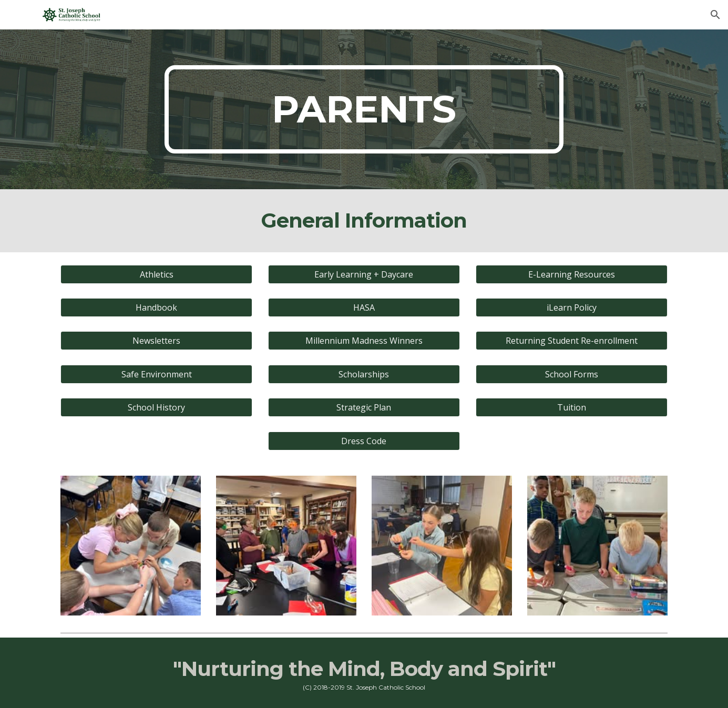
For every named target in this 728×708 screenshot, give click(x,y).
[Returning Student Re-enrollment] (572, 341)
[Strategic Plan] (364, 407)
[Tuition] (572, 407)
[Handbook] (156, 307)
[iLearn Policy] (572, 307)
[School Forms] (572, 374)
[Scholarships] (364, 374)
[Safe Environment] (156, 374)
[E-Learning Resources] (572, 274)
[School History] (156, 407)
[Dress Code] (364, 441)
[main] (364, 109)
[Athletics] (156, 274)
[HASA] (364, 307)
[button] (715, 15)
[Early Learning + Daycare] (364, 274)
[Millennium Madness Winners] (364, 341)
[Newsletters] (156, 341)
